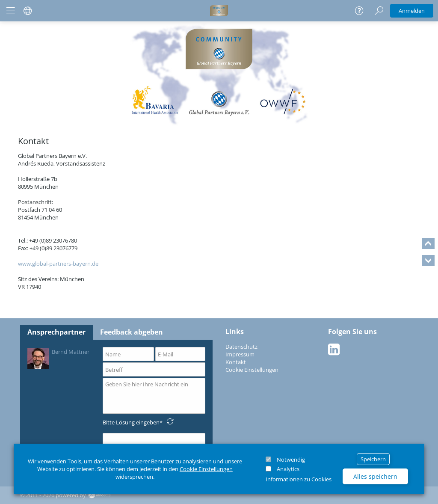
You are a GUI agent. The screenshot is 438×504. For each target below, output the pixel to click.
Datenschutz (241, 347)
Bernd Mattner (58, 358)
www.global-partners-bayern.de (58, 264)
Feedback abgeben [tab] (132, 332)
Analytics (288, 469)
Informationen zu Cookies (299, 479)
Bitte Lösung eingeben (131, 422)
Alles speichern (375, 476)
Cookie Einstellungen (206, 469)
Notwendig (291, 460)
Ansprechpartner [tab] (56, 332)
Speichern (373, 459)
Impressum (240, 354)
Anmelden (412, 11)
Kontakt (236, 362)
